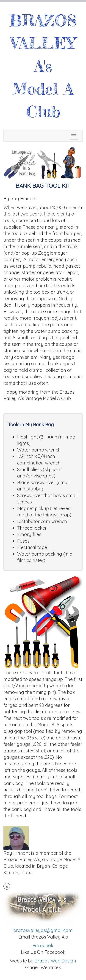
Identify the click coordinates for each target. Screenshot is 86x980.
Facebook (43, 945)
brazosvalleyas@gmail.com (43, 930)
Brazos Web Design (55, 961)
